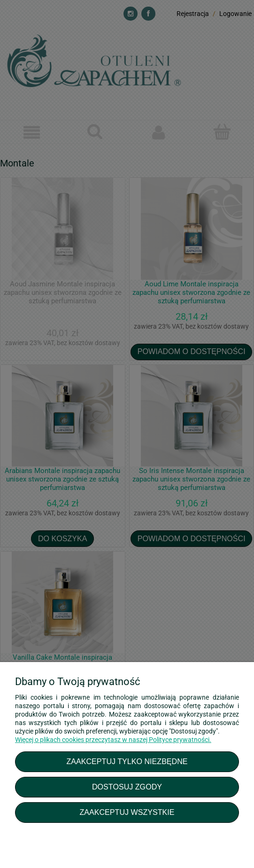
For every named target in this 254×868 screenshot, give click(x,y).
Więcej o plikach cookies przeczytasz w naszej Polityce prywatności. (113, 740)
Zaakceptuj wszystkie (127, 812)
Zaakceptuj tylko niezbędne (127, 761)
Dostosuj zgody (127, 787)
